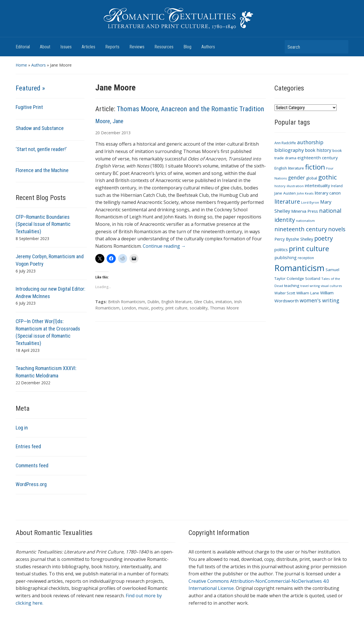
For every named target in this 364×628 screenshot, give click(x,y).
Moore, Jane (109, 121)
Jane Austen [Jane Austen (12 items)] (285, 193)
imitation (224, 302)
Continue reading (164, 246)
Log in (22, 428)
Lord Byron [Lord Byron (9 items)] (310, 202)
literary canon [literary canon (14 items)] (328, 193)
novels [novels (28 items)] (337, 229)
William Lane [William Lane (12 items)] (308, 293)
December (111, 133)
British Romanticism (127, 302)
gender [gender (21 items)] (296, 177)
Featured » (30, 88)
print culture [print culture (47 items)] (309, 249)
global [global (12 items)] (312, 178)
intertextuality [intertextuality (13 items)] (317, 186)
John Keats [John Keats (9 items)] (305, 193)
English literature (176, 302)
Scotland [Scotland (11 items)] (313, 278)
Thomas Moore (224, 308)
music (144, 308)
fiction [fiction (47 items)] (315, 167)
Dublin (153, 302)
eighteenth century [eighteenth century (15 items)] (318, 158)
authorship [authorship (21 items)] (310, 142)
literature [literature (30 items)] (287, 201)
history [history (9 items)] (280, 186)
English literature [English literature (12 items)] (289, 168)
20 (98, 133)
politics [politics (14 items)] (281, 249)
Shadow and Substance (40, 128)
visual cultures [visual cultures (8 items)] (331, 286)
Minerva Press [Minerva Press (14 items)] (305, 211)
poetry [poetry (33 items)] (324, 238)
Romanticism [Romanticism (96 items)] (299, 268)
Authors (208, 47)
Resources (164, 47)
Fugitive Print (29, 107)
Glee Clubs (204, 302)
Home (21, 65)
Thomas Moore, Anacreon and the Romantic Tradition (191, 109)
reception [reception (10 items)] (306, 258)
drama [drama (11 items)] (291, 158)
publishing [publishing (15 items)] (286, 257)
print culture (176, 308)
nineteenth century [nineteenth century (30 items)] (301, 229)
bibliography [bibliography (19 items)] (289, 150)
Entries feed (28, 446)
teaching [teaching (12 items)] (292, 286)
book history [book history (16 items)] (318, 150)
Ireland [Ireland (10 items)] (337, 186)
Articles (88, 47)
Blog (187, 47)
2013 (126, 133)
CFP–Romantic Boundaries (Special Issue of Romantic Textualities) (43, 224)
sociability (199, 308)
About (45, 47)
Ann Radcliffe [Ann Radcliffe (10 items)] (285, 143)
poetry (157, 308)
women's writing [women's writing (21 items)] (319, 300)
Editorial (23, 47)
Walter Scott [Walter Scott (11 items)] (285, 293)
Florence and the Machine (42, 170)
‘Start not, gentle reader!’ (41, 149)
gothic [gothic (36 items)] (327, 177)
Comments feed (32, 465)
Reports (112, 47)
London (129, 308)
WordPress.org (31, 484)
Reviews (137, 47)
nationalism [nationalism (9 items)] (305, 221)
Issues (66, 47)
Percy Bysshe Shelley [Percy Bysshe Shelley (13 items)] (294, 239)
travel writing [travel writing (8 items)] (310, 286)
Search (341, 47)
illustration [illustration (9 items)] (295, 186)
